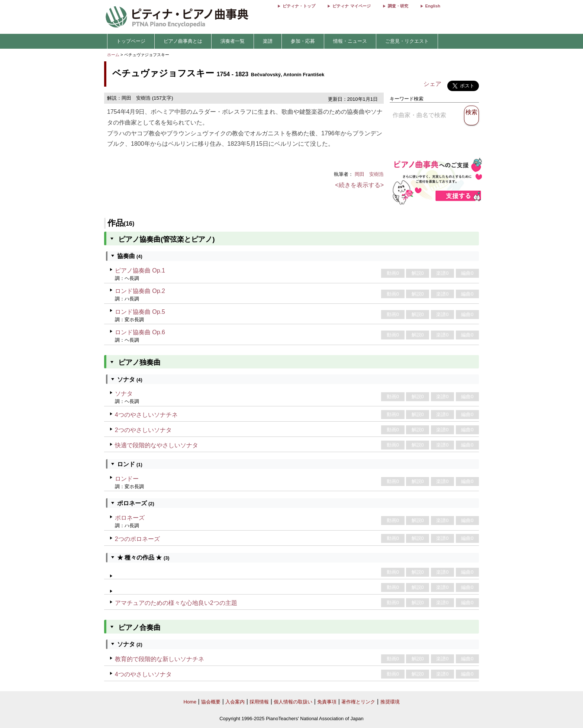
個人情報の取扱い (293, 702)
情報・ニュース (350, 41)
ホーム (113, 55)
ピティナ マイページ (351, 6)
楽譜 (268, 41)
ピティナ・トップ (299, 6)
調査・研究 (398, 6)
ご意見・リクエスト (407, 41)
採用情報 (259, 702)
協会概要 (211, 702)
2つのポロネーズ (137, 539)
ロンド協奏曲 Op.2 (140, 291)
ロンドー (127, 479)
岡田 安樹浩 (369, 174)
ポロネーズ (130, 518)
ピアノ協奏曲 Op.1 (140, 270)
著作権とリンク (358, 702)
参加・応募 (303, 41)
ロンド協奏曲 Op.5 (140, 312)
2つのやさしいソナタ (143, 430)
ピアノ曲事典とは (183, 41)
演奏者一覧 (233, 41)
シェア (432, 84)
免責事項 (327, 702)
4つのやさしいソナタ (143, 674)
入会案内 (235, 702)
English (433, 6)
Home (190, 702)
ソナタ (124, 394)
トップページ (131, 41)
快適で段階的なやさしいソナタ (157, 445)
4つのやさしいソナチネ (146, 415)
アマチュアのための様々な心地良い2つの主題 (176, 603)
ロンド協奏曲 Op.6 (140, 332)
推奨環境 (390, 702)
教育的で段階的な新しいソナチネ (160, 659)
